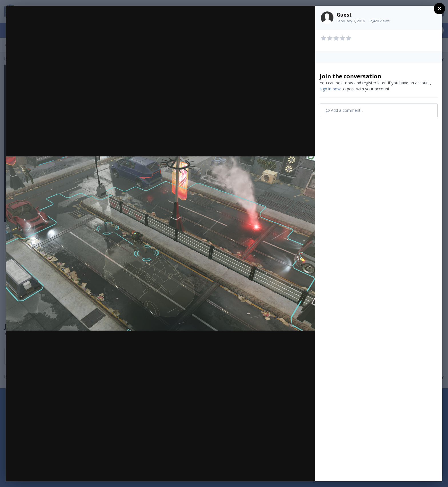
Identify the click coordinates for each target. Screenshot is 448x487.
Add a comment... (344, 110)
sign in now (330, 89)
